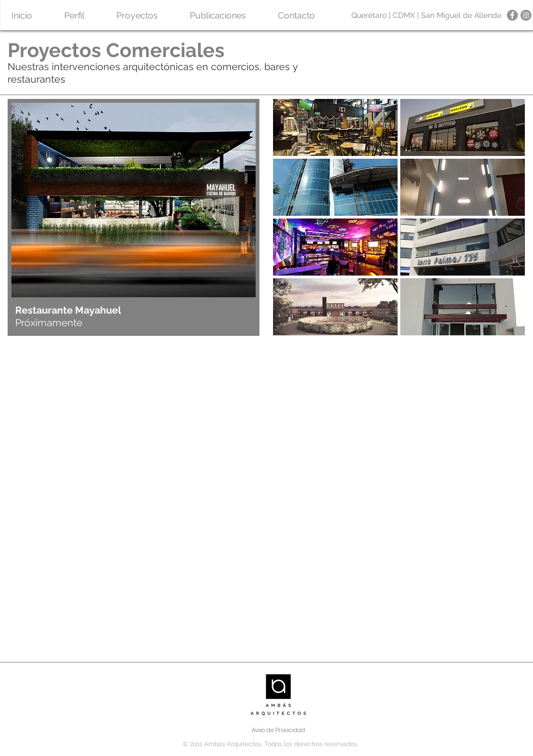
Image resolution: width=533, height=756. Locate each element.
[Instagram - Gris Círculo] (526, 15)
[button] (137, 15)
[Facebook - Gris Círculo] (512, 15)
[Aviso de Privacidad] (278, 730)
